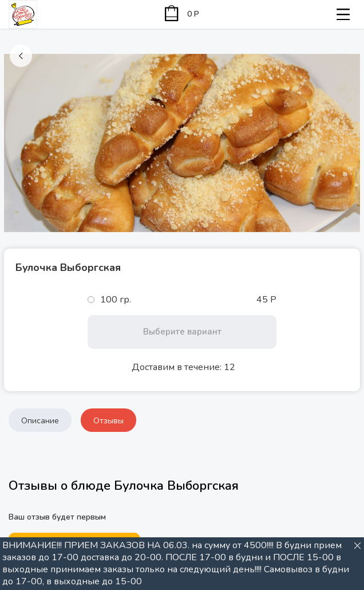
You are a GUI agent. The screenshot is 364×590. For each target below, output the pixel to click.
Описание (40, 421)
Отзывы (108, 421)
